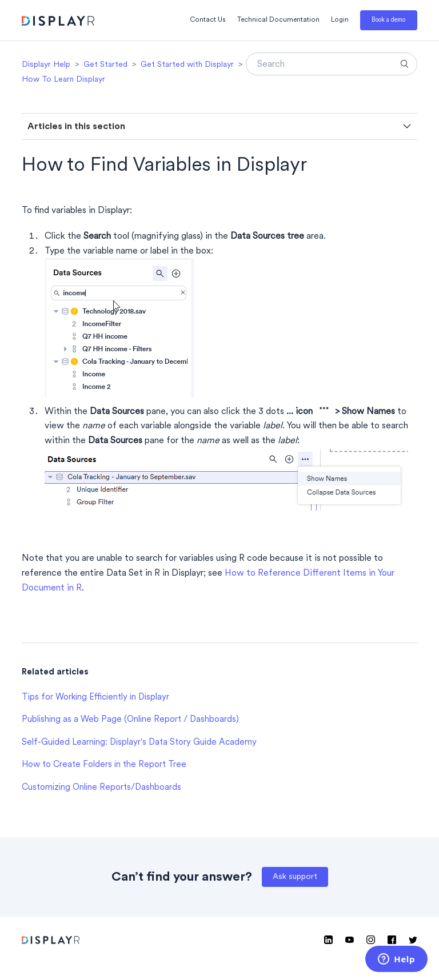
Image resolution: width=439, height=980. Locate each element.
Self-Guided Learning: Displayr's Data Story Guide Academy (139, 743)
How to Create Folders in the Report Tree (104, 765)
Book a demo (388, 20)
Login (340, 20)
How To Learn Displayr (63, 80)
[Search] (332, 64)
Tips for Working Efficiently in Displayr (95, 698)
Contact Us (208, 20)
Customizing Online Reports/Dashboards (101, 788)
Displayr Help (46, 65)
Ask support (295, 877)
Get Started (105, 65)
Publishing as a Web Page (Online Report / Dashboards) (130, 720)
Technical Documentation (278, 20)
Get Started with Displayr (187, 65)
